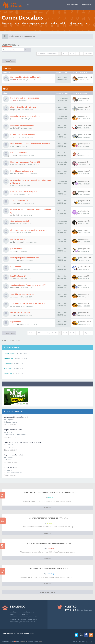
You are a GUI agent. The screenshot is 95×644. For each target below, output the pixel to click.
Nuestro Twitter (78, 608)
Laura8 (15, 194)
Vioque (16, 269)
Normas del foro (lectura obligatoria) (26, 77)
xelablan (16, 297)
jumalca (16, 224)
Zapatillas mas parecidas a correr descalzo (28, 303)
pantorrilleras (16, 248)
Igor (16, 185)
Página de (52, 54)
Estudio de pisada (10, 467)
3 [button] (67, 54)
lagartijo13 (85, 125)
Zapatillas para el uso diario (22, 171)
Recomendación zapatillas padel (24, 191)
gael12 (84, 162)
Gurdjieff (84, 181)
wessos (16, 279)
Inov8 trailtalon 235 (18, 276)
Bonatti (16, 251)
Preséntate (10, 447)
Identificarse (87, 5)
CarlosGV (16, 128)
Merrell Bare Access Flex (20, 312)
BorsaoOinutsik (19, 174)
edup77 (16, 233)
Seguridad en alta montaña (14, 455)
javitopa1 (16, 288)
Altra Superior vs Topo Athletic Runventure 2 (28, 230)
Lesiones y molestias (14, 472)
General (9, 460)
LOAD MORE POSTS (47, 592)
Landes (84, 313)
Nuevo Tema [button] (9, 61)
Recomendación (17, 267)
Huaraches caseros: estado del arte (25, 116)
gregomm (17, 110)
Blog (29, 5)
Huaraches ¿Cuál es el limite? (22, 125)
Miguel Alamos (87, 249)
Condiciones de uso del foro (12, 633)
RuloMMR (85, 221)
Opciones (32, 333)
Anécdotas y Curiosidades (16, 435)
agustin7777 (86, 77)
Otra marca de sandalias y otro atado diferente (30, 144)
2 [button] (63, 54)
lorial (83, 116)
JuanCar (16, 315)
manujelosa (17, 203)
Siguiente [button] (88, 54)
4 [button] (70, 54)
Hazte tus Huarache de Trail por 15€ (25, 162)
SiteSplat (51, 523)
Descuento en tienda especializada (25, 98)
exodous (84, 98)
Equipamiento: (11, 422)
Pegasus (84, 192)
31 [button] (82, 54)
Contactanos (29, 633)
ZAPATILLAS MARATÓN (19, 201)
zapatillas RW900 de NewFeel (22, 294)
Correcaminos (38, 80)
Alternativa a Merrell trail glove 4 (16, 417)
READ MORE (47, 508)
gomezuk (85, 201)
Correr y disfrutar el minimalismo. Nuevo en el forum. (23, 442)
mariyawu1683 (87, 144)
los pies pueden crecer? (13, 430)
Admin (50, 498)
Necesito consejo (17, 239)
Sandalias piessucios (19, 153)
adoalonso (17, 155)
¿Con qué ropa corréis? (20, 221)
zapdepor (85, 153)
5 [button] (74, 54)
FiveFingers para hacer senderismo (24, 258)
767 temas (41, 54)
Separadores (15, 322)
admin (15, 80)
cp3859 (84, 230)
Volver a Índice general (11, 340)
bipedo (17, 119)
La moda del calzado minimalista (24, 134)
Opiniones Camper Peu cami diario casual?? (28, 285)
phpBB (40, 642)
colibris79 (18, 146)
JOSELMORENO (20, 165)
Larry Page (51, 574)
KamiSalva (85, 171)
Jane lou (51, 548)
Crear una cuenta (72, 5)
